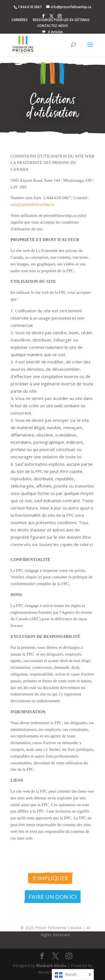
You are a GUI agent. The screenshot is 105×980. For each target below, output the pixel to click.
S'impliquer (51, 878)
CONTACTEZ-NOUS (53, 26)
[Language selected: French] (73, 975)
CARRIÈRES (20, 20)
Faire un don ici (53, 897)
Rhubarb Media (51, 966)
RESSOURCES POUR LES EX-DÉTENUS (61, 20)
